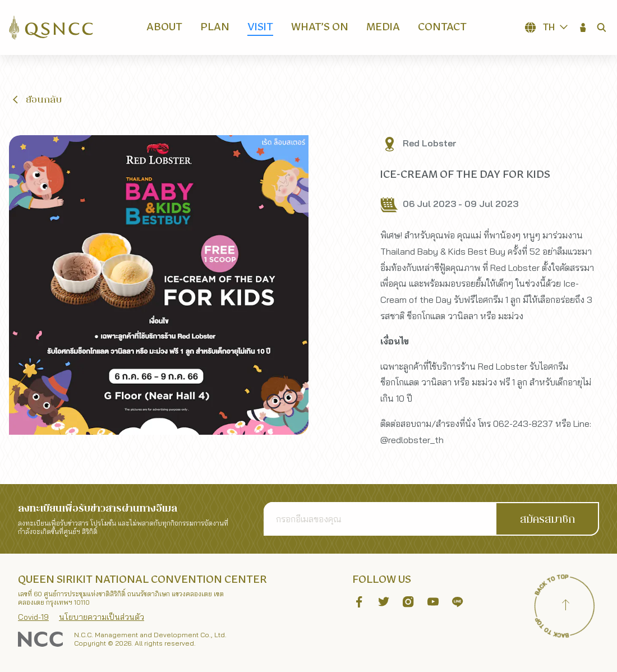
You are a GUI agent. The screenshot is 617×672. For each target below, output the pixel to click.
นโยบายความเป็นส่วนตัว (102, 617)
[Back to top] (565, 606)
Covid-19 (33, 617)
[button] (583, 27)
